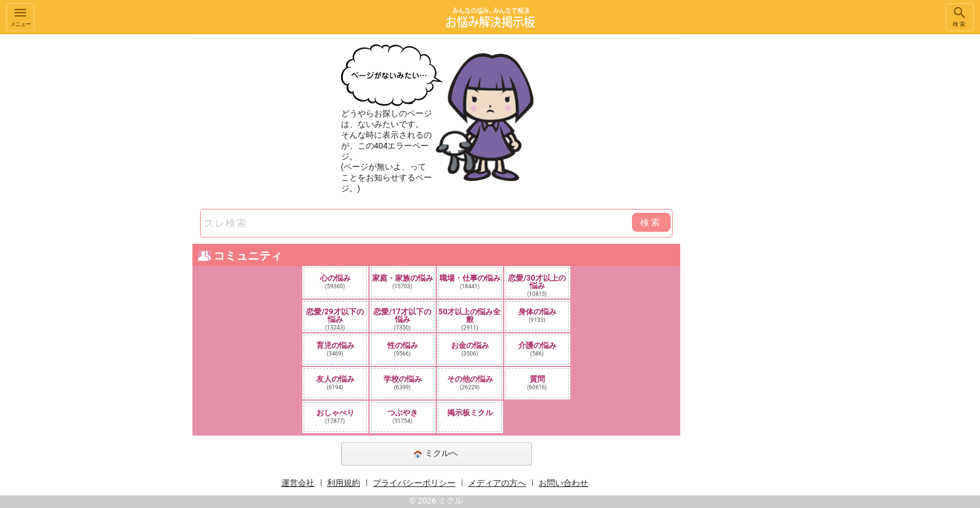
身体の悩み (537, 315)
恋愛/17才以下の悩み (402, 319)
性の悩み (403, 349)
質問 (537, 383)
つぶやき (403, 416)
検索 (960, 16)
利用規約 (344, 483)
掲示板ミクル (470, 413)
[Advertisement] (770, 225)
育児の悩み (335, 349)
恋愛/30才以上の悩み (537, 285)
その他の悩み (470, 383)
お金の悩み (470, 349)
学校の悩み (403, 383)
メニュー (20, 16)
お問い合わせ (563, 483)
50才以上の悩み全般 (470, 319)
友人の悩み (335, 383)
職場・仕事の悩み (470, 282)
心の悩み (335, 282)
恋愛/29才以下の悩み (335, 319)
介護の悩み (537, 349)
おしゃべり (335, 416)
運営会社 (298, 483)
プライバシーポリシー (414, 483)
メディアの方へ (497, 483)
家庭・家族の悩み (403, 282)
